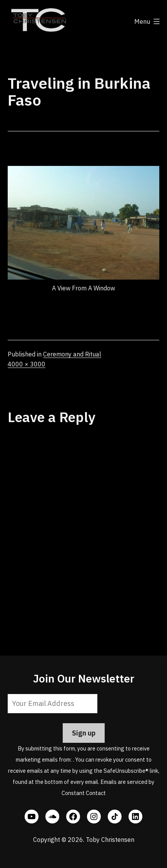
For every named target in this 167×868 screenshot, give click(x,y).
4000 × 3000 (27, 364)
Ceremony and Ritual (72, 354)
